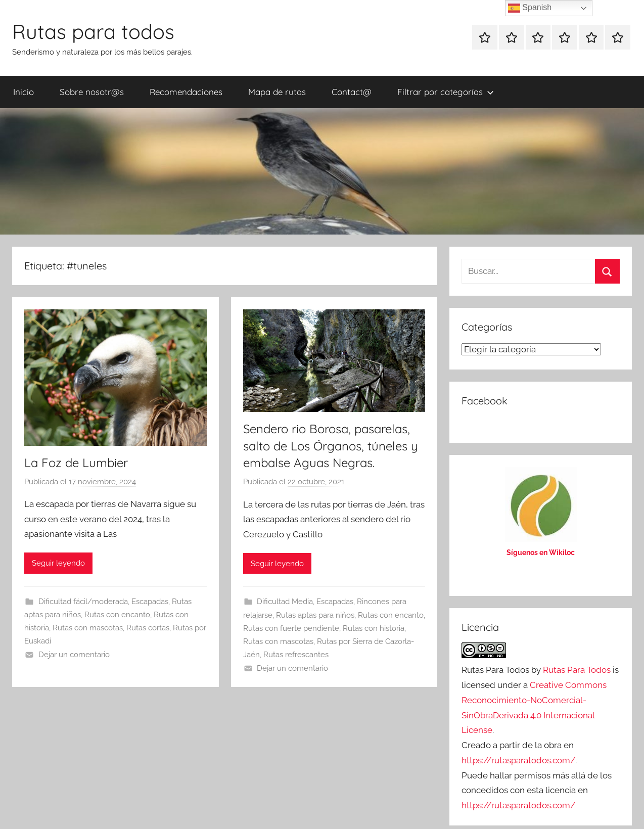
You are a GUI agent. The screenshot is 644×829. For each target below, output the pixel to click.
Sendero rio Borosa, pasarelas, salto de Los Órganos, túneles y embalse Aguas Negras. (331, 446)
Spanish (530, 8)
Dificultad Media (285, 602)
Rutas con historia (374, 628)
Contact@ (352, 92)
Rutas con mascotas (88, 628)
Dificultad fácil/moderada (83, 602)
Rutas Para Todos (577, 670)
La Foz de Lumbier (76, 463)
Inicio (24, 92)
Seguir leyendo (58, 563)
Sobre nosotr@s (92, 92)
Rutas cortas (148, 628)
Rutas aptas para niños (315, 615)
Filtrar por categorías (446, 92)
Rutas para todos (93, 31)
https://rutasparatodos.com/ (518, 760)
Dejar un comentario (74, 655)
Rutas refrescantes (296, 655)
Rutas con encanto (117, 615)
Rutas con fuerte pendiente (291, 628)
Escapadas (150, 602)
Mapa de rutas (277, 92)
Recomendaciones (186, 92)
